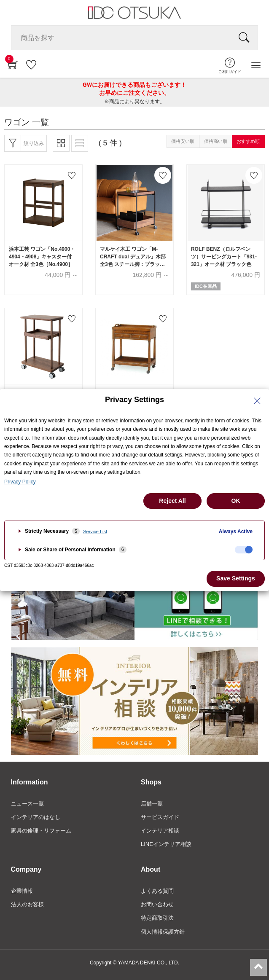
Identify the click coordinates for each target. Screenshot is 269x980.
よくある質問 (157, 891)
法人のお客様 (27, 904)
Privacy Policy (20, 482)
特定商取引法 (157, 918)
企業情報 (22, 891)
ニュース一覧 (27, 804)
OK (236, 501)
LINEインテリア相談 (166, 844)
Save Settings (236, 578)
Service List (95, 532)
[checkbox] (244, 550)
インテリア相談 (160, 831)
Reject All (172, 501)
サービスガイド (160, 817)
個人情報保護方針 (163, 932)
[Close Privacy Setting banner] (257, 401)
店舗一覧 (152, 804)
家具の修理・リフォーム (41, 831)
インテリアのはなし (36, 817)
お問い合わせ (157, 904)
